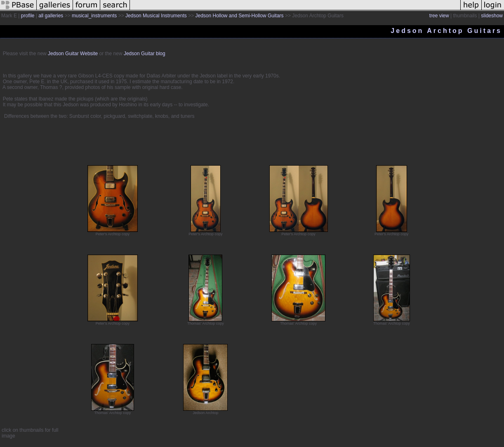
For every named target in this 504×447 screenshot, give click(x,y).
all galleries (51, 16)
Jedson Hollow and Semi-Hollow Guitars (239, 16)
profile (28, 16)
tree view (439, 16)
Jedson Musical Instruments (156, 16)
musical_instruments (94, 16)
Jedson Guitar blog (145, 54)
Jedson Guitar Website (73, 54)
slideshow (492, 16)
